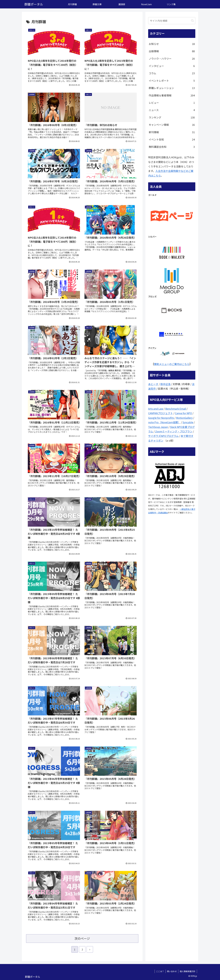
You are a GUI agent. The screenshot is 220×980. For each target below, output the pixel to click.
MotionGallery (184, 418)
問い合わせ (172, 971)
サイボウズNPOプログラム (163, 436)
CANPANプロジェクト (161, 413)
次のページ (82, 938)
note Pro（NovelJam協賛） (164, 422)
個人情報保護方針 (188, 971)
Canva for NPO (183, 413)
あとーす (153, 384)
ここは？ (160, 971)
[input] (172, 21)
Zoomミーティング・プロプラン (174, 431)
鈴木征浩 (165, 384)
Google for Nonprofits (161, 418)
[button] (192, 21)
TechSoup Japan (158, 427)
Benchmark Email (176, 409)
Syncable (188, 422)
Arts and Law (156, 409)
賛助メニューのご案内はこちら (172, 364)
